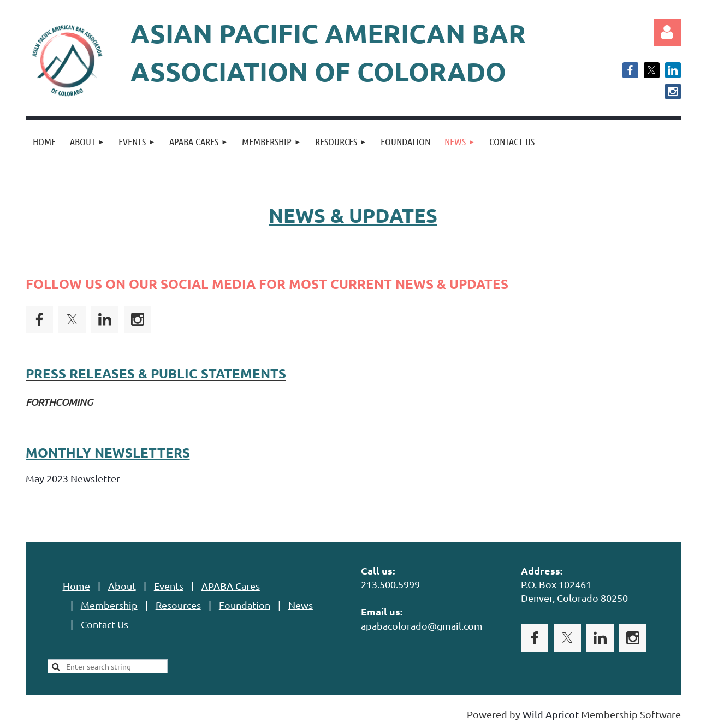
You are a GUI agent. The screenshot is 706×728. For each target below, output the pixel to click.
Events (169, 586)
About (122, 586)
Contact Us (105, 624)
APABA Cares (231, 586)
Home (76, 586)
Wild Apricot (551, 714)
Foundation (245, 605)
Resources (178, 605)
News (301, 605)
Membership (109, 605)
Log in (667, 32)
